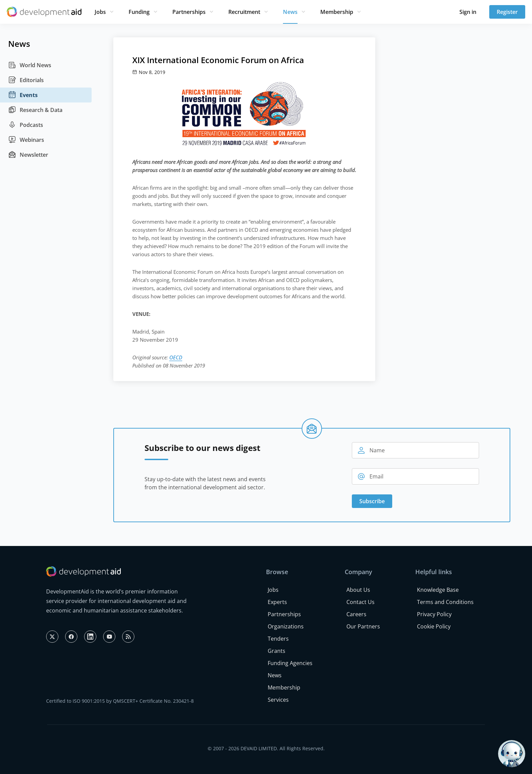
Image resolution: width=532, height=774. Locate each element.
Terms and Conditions (445, 602)
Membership (337, 12)
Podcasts (26, 125)
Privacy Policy (434, 614)
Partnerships (189, 12)
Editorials (26, 80)
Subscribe (372, 501)
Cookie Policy (434, 626)
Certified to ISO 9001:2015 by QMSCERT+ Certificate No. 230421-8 (120, 701)
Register (507, 12)
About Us (358, 590)
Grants (277, 651)
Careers (356, 614)
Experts (277, 602)
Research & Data (35, 110)
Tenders (278, 639)
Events (23, 95)
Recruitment (244, 12)
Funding (139, 12)
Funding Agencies (290, 663)
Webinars (26, 140)
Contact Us (360, 602)
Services (278, 700)
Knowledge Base (438, 590)
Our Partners (363, 626)
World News (30, 65)
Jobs (100, 12)
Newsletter (28, 155)
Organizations (286, 626)
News (290, 12)
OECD (176, 357)
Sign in (468, 12)
